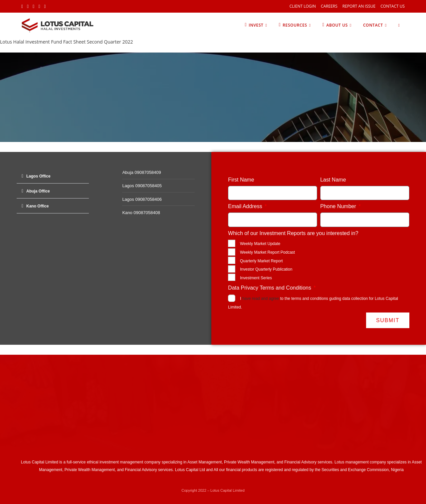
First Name (241, 180)
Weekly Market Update (260, 244)
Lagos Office (38, 176)
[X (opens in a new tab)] (23, 6)
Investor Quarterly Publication (266, 269)
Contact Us (393, 6)
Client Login (303, 6)
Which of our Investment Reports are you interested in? (293, 233)
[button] (53, 176)
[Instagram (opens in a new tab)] (33, 6)
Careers (329, 6)
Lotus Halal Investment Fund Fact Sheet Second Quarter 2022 (66, 42)
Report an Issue (359, 6)
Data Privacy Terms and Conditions (270, 288)
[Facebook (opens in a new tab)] (28, 6)
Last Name (333, 180)
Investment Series (256, 278)
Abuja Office (38, 191)
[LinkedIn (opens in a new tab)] (39, 6)
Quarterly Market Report (261, 261)
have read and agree (261, 299)
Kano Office (37, 206)
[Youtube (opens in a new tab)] (45, 6)
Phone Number (339, 206)
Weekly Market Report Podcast (267, 252)
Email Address (246, 206)
